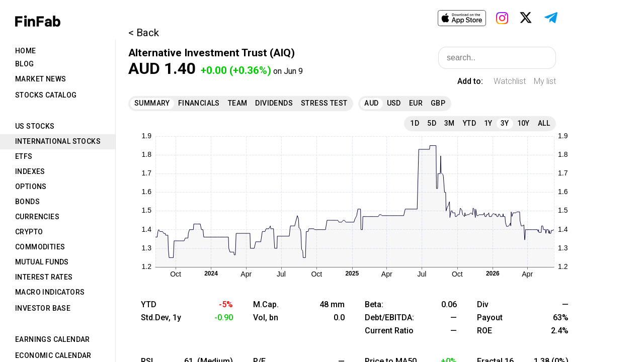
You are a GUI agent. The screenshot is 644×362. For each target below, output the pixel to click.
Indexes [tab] (30, 171)
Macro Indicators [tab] (50, 292)
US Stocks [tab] (35, 126)
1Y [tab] (488, 123)
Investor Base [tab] (43, 308)
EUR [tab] (416, 103)
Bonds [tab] (27, 202)
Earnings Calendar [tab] (53, 339)
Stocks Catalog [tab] (46, 95)
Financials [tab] (199, 103)
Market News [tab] (41, 79)
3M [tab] (450, 123)
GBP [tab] (438, 103)
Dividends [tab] (274, 103)
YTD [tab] (469, 123)
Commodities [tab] (40, 247)
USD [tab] (394, 103)
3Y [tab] (505, 123)
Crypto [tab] (29, 232)
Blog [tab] (25, 64)
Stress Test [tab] (324, 103)
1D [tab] (415, 123)
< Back (144, 33)
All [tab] (544, 123)
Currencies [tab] (37, 217)
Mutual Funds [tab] (42, 262)
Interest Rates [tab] (44, 277)
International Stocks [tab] (58, 141)
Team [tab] (238, 103)
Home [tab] (26, 51)
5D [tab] (432, 123)
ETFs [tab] (24, 156)
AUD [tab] (371, 103)
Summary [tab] (152, 103)
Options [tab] (31, 187)
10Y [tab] (524, 123)
